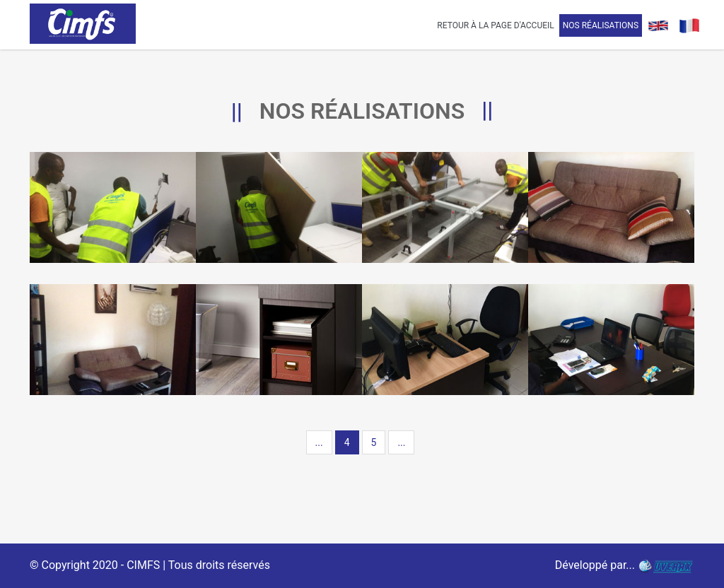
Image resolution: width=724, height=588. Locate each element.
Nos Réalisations (601, 25)
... (319, 442)
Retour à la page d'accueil (495, 25)
